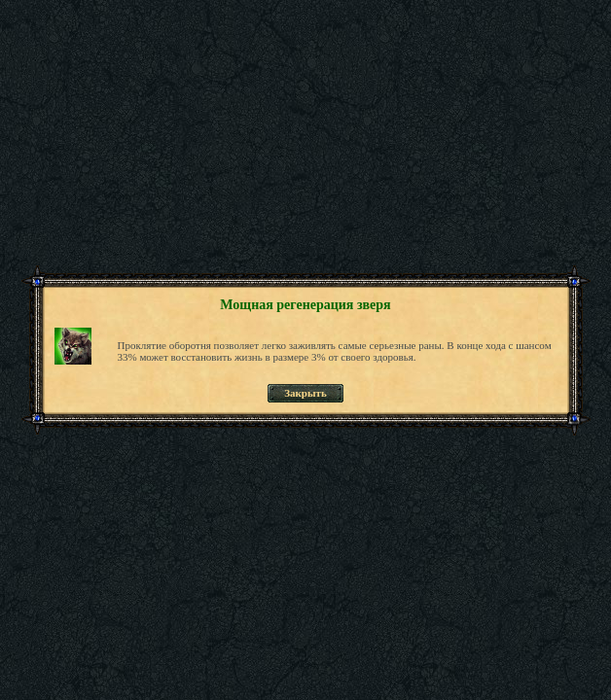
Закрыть (305, 393)
